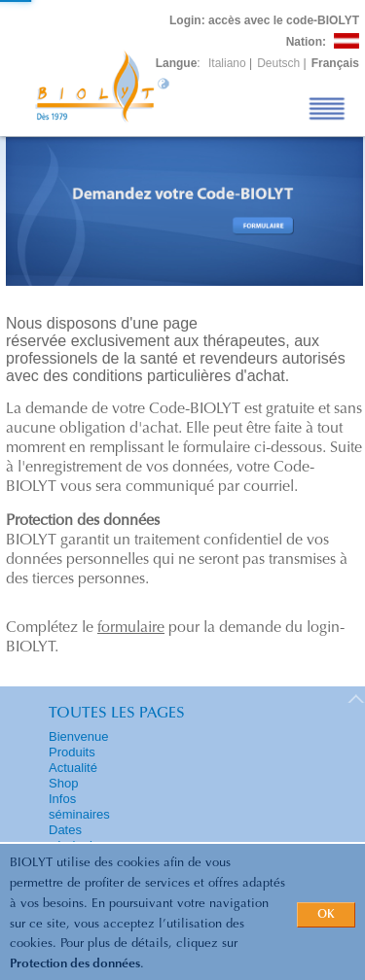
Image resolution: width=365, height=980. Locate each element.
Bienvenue (78, 736)
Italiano (227, 63)
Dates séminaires (79, 838)
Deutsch (278, 63)
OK (326, 915)
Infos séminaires (79, 806)
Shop (63, 783)
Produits (72, 752)
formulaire (131, 628)
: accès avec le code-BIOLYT (264, 20)
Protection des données (75, 964)
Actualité (73, 768)
